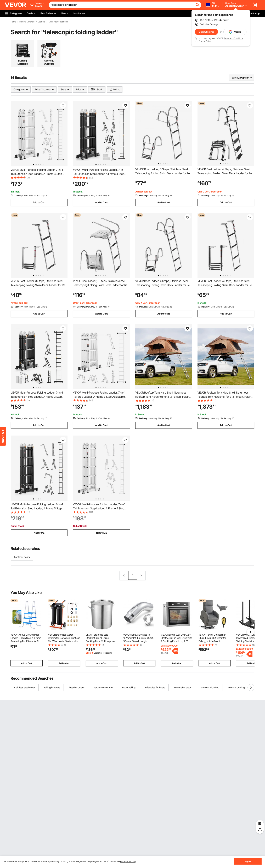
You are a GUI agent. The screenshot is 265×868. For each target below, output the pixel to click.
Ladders (42, 22)
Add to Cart (39, 202)
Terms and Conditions (233, 38)
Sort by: (236, 78)
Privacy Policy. (205, 41)
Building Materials (27, 22)
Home (13, 22)
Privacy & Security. (128, 861)
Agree (248, 861)
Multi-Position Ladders (58, 22)
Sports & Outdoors (49, 62)
